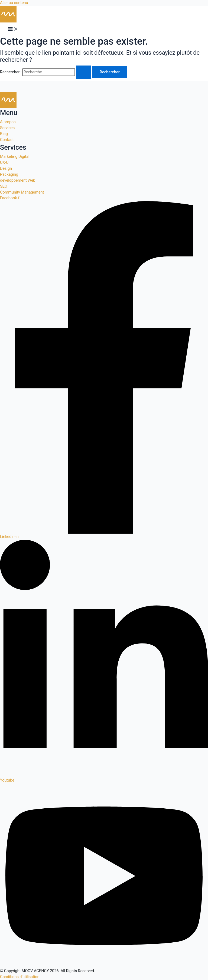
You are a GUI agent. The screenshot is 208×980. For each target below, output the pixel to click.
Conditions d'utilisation (20, 977)
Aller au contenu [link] (14, 3)
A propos (8, 122)
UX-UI (5, 162)
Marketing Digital (15, 156)
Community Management (22, 192)
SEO (4, 186)
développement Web (18, 180)
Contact (7, 140)
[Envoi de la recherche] (83, 72)
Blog (4, 134)
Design (6, 168)
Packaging (9, 174)
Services (7, 128)
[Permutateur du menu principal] (13, 29)
